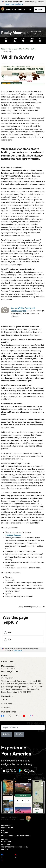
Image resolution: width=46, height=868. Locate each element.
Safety (34, 49)
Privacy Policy (7, 828)
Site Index (7, 704)
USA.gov (5, 850)
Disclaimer (6, 844)
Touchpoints (18, 650)
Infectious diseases (13, 535)
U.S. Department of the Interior (13, 819)
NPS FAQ (4, 839)
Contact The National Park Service (16, 836)
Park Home (13, 49)
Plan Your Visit (24, 49)
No (9, 640)
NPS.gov (4, 49)
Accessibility (7, 825)
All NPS (19, 734)
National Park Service (9, 817)
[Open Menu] (39, 10)
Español (6, 707)
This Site (7, 734)
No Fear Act (6, 842)
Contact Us (7, 696)
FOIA (3, 830)
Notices (5, 833)
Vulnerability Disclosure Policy (15, 847)
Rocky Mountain (15, 33)
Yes (10, 633)
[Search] (23, 728)
